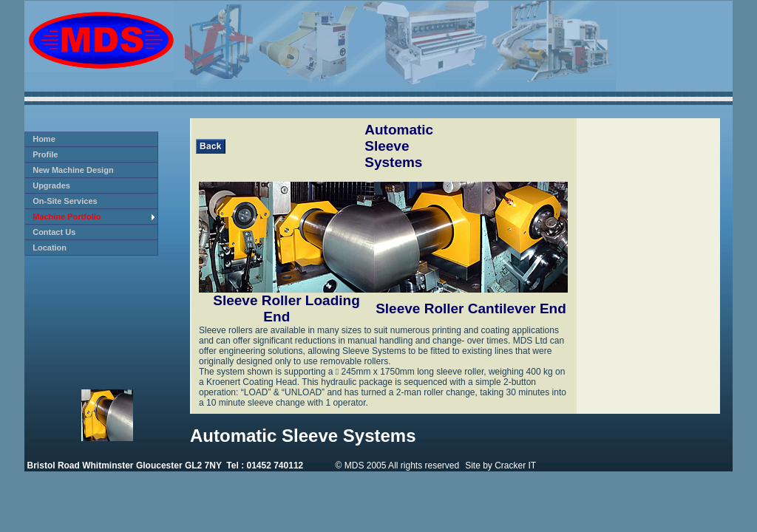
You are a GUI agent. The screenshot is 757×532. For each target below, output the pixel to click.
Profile (45, 154)
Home (44, 139)
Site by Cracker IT (500, 465)
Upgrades (51, 185)
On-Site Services (65, 201)
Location (50, 248)
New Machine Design (73, 170)
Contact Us (54, 232)
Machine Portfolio (67, 216)
